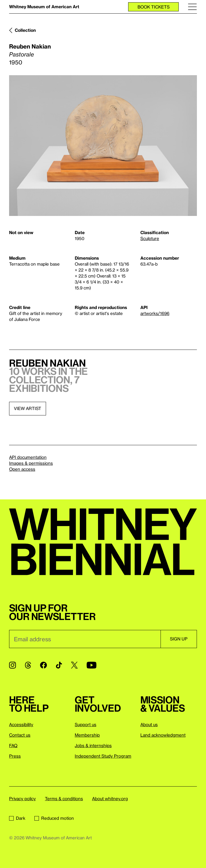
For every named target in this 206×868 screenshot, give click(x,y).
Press (15, 756)
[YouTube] (91, 665)
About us (149, 724)
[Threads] (28, 665)
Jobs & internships (93, 745)
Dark (17, 818)
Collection (25, 30)
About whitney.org (110, 798)
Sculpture (150, 238)
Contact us (20, 735)
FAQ (13, 745)
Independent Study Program (103, 756)
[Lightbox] (103, 146)
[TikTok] (59, 665)
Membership (87, 735)
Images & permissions (31, 463)
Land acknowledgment (163, 735)
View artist (28, 408)
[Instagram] (13, 665)
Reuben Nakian (30, 46)
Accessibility (21, 724)
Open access (22, 469)
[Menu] (192, 7)
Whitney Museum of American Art (44, 7)
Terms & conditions (64, 798)
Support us (86, 724)
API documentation (28, 457)
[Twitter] (74, 665)
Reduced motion (54, 818)
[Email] (85, 639)
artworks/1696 (155, 313)
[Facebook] (43, 665)
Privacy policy (22, 798)
